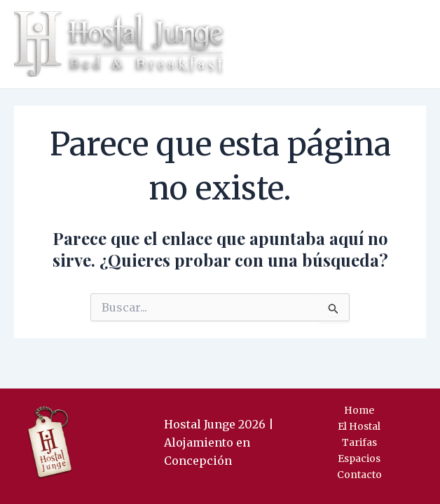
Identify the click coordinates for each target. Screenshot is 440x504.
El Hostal (359, 426)
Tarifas (359, 442)
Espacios (359, 458)
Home (359, 410)
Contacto (359, 475)
